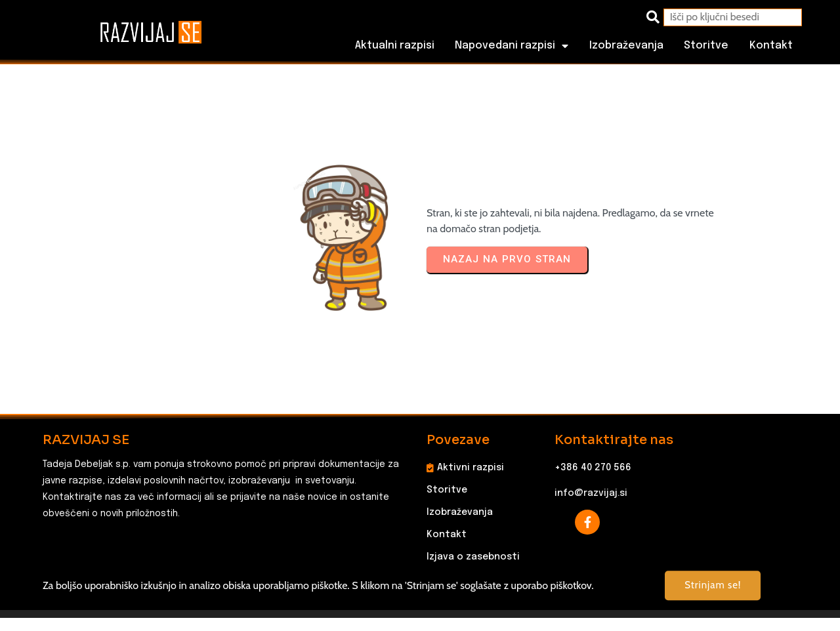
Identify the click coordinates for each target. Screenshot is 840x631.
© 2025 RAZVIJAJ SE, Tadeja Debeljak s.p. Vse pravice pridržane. (420, 602)
